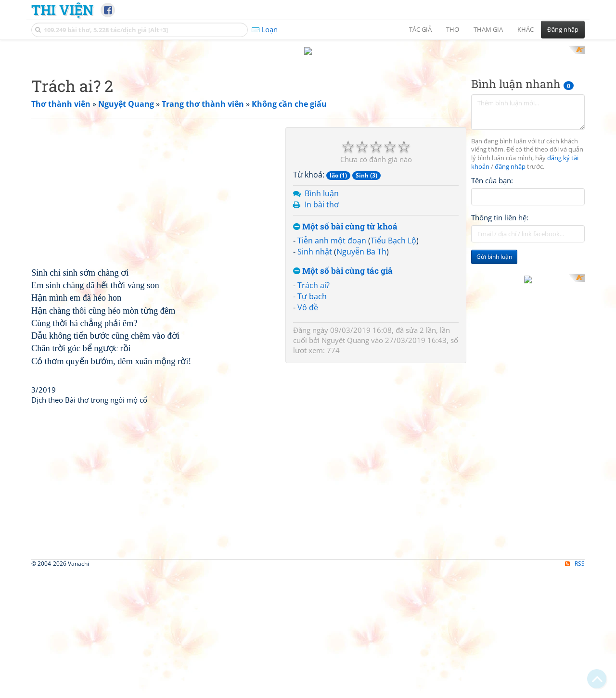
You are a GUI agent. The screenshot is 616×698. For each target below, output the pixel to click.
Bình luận (322, 319)
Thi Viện (62, 10)
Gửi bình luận (494, 383)
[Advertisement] (308, 113)
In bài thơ (322, 330)
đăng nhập (510, 293)
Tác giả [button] (420, 29)
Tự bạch (312, 422)
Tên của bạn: (492, 306)
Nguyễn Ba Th (361, 378)
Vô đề (308, 433)
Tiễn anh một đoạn (332, 367)
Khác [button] (526, 29)
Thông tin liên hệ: (500, 343)
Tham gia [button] (488, 29)
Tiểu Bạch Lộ (393, 367)
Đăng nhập (563, 29)
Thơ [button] (453, 29)
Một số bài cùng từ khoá (345, 352)
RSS (575, 690)
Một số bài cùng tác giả (343, 397)
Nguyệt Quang (345, 466)
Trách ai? (314, 411)
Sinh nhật (315, 378)
